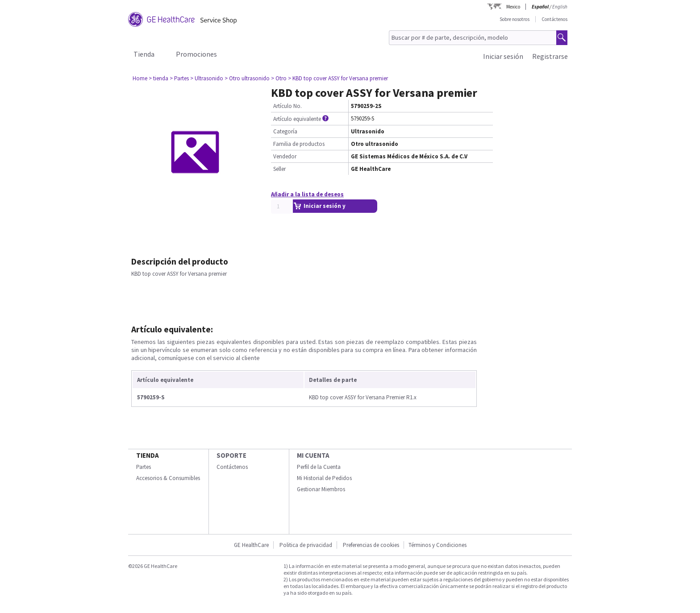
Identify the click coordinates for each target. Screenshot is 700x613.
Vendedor (285, 156)
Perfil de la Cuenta (319, 467)
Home (140, 78)
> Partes (179, 78)
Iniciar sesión (503, 56)
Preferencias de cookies (371, 545)
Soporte (231, 455)
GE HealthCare (251, 545)
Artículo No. (287, 106)
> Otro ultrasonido (247, 78)
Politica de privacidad (306, 545)
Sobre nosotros (515, 19)
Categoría (285, 131)
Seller (279, 169)
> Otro (279, 78)
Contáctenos (554, 19)
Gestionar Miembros (321, 489)
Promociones (196, 54)
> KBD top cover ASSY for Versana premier (338, 78)
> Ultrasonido (207, 78)
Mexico (513, 7)
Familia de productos (299, 144)
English (560, 7)
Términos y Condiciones (437, 545)
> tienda (158, 78)
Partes (144, 467)
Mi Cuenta (313, 455)
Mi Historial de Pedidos (324, 478)
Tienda (144, 54)
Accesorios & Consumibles (168, 478)
